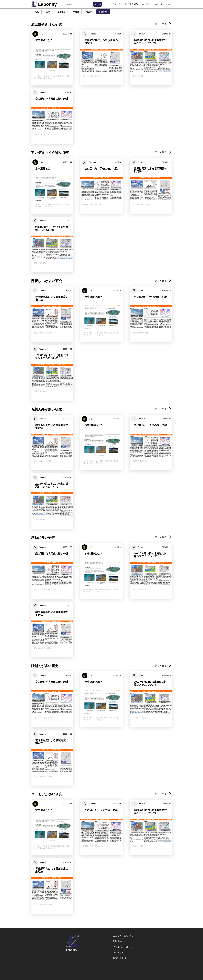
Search (98, 4)
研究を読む (134, 4)
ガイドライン (120, 952)
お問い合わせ (120, 958)
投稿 (125, 4)
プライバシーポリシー (124, 947)
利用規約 (117, 941)
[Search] (79, 4)
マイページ (115, 4)
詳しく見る (163, 24)
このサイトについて (162, 4)
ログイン (146, 4)
